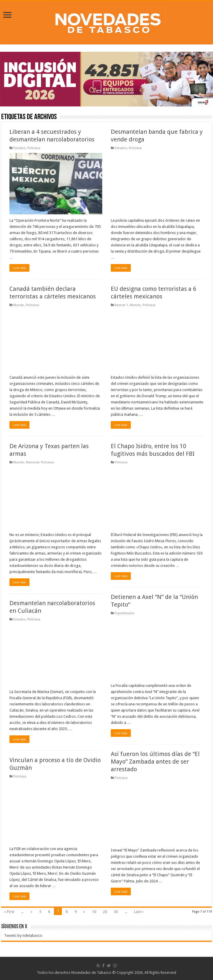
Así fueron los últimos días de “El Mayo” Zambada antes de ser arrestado (155, 762)
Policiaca (34, 148)
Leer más (19, 268)
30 (116, 912)
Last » (139, 912)
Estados (19, 148)
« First (9, 912)
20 (105, 912)
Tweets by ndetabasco (23, 935)
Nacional (33, 462)
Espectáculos (125, 613)
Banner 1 (121, 305)
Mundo (19, 305)
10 (94, 912)
